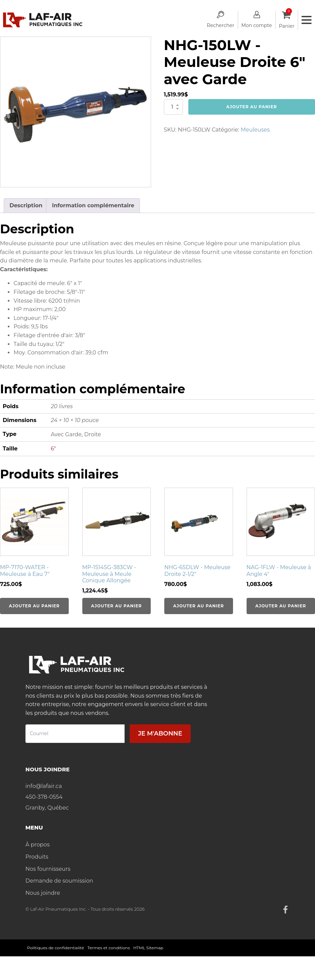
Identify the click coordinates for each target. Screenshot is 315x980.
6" (54, 449)
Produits (37, 857)
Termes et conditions (109, 948)
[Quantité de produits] (173, 107)
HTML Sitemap (149, 948)
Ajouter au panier (252, 107)
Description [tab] (26, 205)
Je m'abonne (160, 733)
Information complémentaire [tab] (93, 205)
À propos (37, 845)
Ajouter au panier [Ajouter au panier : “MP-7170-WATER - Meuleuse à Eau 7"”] (34, 606)
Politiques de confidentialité (56, 948)
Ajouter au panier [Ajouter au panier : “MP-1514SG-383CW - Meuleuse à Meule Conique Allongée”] (117, 606)
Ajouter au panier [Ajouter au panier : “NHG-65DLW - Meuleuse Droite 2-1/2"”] (198, 606)
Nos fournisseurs (48, 869)
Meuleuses (255, 130)
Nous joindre (43, 893)
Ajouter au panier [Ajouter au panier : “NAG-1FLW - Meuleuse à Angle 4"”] (281, 606)
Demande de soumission (59, 881)
